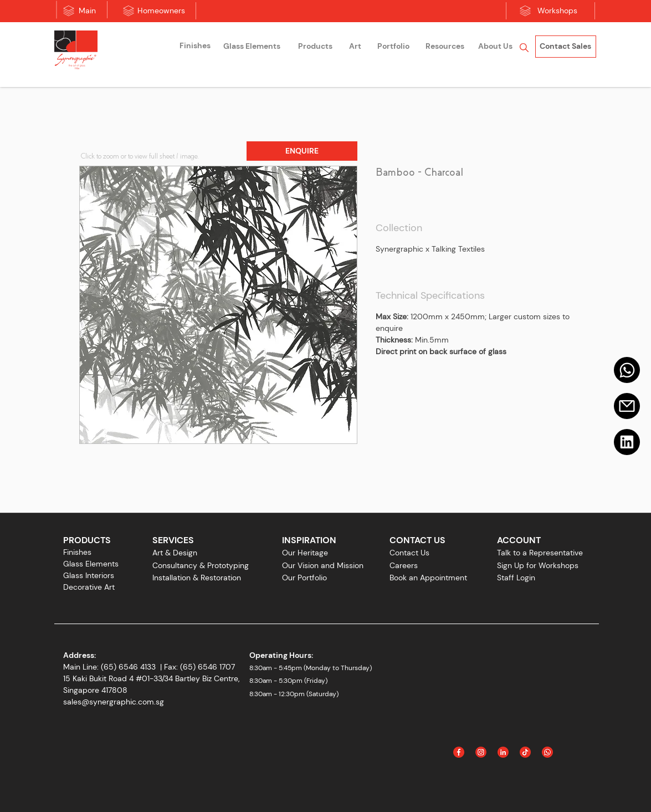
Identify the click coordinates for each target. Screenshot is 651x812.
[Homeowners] (161, 11)
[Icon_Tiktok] (525, 752)
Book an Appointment (428, 578)
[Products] (315, 47)
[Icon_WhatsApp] (547, 752)
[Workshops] (557, 11)
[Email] (627, 406)
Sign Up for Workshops (538, 565)
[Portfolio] (393, 47)
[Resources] (445, 47)
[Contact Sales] (566, 47)
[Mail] (627, 370)
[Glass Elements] (252, 47)
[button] (302, 151)
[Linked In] (503, 752)
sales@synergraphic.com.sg (114, 702)
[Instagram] (481, 752)
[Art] (355, 47)
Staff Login (516, 578)
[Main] (87, 11)
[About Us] (495, 47)
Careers (404, 565)
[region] (195, 47)
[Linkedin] (627, 442)
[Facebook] (459, 752)
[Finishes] (195, 46)
